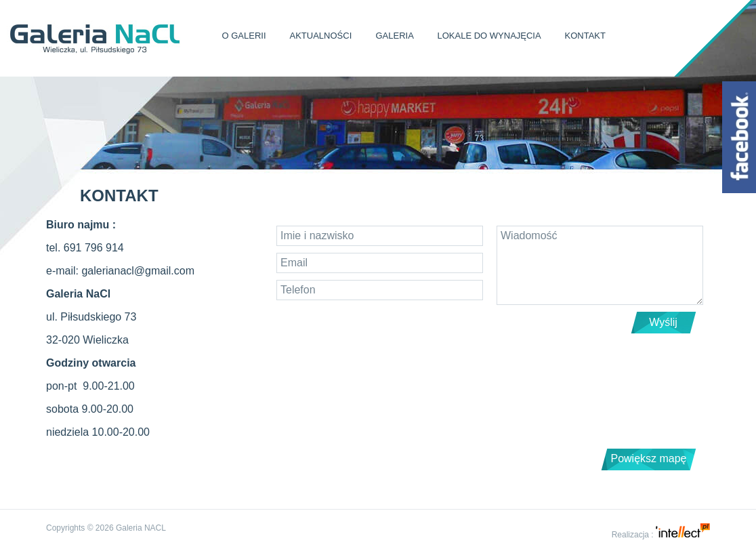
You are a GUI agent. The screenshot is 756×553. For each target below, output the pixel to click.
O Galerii (244, 36)
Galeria (394, 36)
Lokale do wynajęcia (489, 36)
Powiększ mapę (648, 458)
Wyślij (663, 322)
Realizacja (630, 535)
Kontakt (585, 36)
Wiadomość (600, 265)
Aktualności (321, 36)
